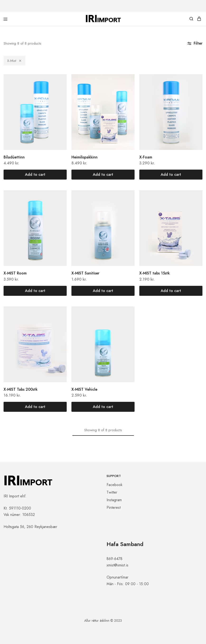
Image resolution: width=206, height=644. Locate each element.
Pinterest (114, 507)
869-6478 (115, 559)
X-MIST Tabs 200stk (21, 389)
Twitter (112, 492)
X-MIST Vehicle (84, 389)
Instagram (114, 500)
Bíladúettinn (14, 157)
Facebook (115, 485)
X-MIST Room (15, 273)
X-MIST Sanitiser (85, 273)
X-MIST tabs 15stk (154, 273)
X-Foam (146, 157)
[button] (35, 175)
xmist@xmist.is (117, 565)
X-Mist (14, 61)
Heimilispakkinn (84, 157)
